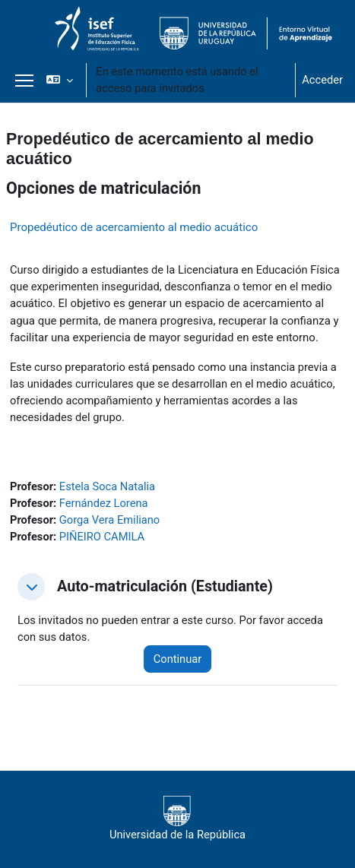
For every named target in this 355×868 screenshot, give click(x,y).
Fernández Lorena (104, 503)
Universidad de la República (177, 819)
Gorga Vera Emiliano (109, 520)
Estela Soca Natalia (107, 486)
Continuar (177, 659)
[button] (60, 80)
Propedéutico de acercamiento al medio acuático (134, 227)
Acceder (322, 80)
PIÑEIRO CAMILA (102, 537)
